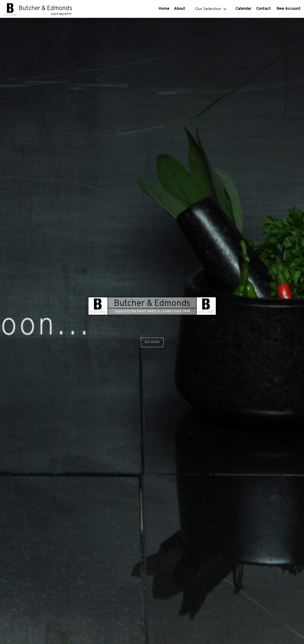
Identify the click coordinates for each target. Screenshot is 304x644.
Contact (264, 9)
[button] (210, 9)
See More (152, 342)
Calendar (243, 9)
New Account (289, 9)
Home (164, 9)
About (180, 9)
